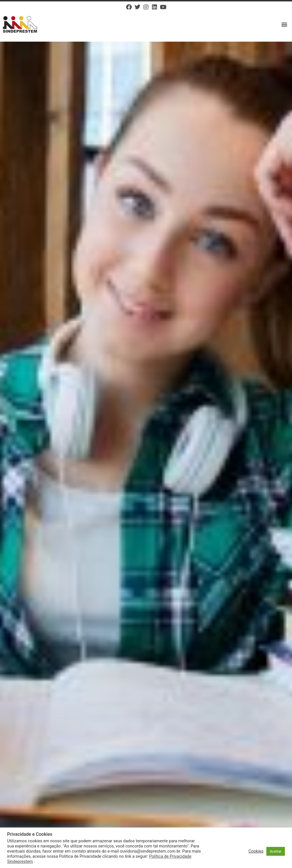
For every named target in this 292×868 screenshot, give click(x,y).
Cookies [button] (256, 851)
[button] (284, 24)
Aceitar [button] (276, 851)
